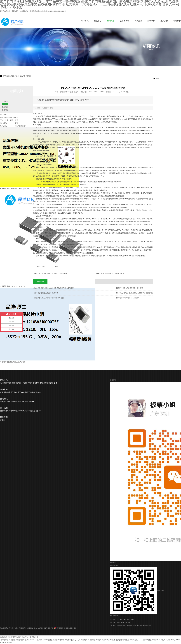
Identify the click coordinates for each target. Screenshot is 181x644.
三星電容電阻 (48, 383)
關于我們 (151, 21)
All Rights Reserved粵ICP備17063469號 (40, 628)
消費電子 (10, 392)
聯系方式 (25, 411)
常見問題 (5, 110)
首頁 (13, 76)
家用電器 (3, 392)
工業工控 (32, 392)
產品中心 (98, 21)
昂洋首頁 (85, 21)
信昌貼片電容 (28, 383)
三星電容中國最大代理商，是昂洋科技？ (54, 274)
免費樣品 (31, 11)
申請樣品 (32, 411)
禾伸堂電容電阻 (6, 383)
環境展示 (18, 411)
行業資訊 (5, 101)
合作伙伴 (177, 21)
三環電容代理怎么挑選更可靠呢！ (114, 274)
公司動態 (27, 76)
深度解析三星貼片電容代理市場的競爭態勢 (49, 298)
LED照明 (25, 392)
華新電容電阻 (17, 383)
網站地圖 (44, 11)
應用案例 (164, 21)
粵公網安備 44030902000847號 (65, 628)
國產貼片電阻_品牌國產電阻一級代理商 (130, 288)
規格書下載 (125, 21)
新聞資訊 (111, 21)
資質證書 (138, 21)
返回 (157, 78)
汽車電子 (18, 392)
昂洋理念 (10, 411)
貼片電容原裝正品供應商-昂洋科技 (46, 293)
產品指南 (38, 11)
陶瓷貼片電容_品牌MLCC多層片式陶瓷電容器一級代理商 (54, 288)
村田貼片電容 (38, 383)
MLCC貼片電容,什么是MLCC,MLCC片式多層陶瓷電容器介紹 (137, 293)
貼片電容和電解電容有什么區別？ (128, 298)
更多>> (56, 383)
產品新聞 (5, 107)
